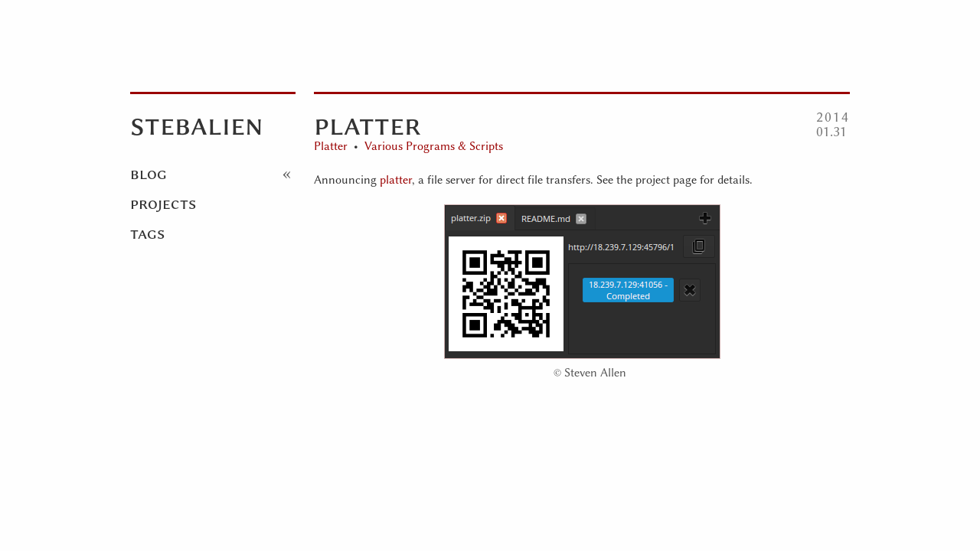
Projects (163, 203)
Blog (149, 173)
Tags (147, 233)
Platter (331, 146)
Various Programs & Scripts (434, 146)
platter (396, 180)
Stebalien (197, 124)
